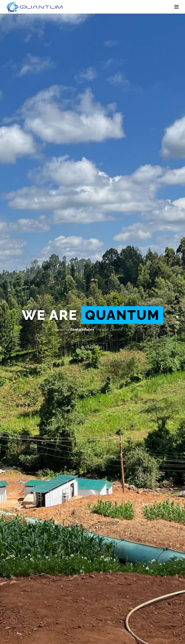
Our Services (92, 342)
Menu (176, 7)
